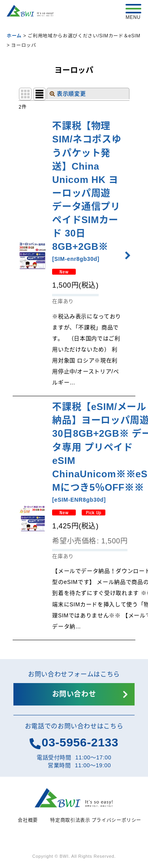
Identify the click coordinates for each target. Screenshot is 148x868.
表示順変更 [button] (68, 94)
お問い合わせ (74, 694)
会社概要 (28, 820)
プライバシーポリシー (117, 820)
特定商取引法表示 (70, 820)
